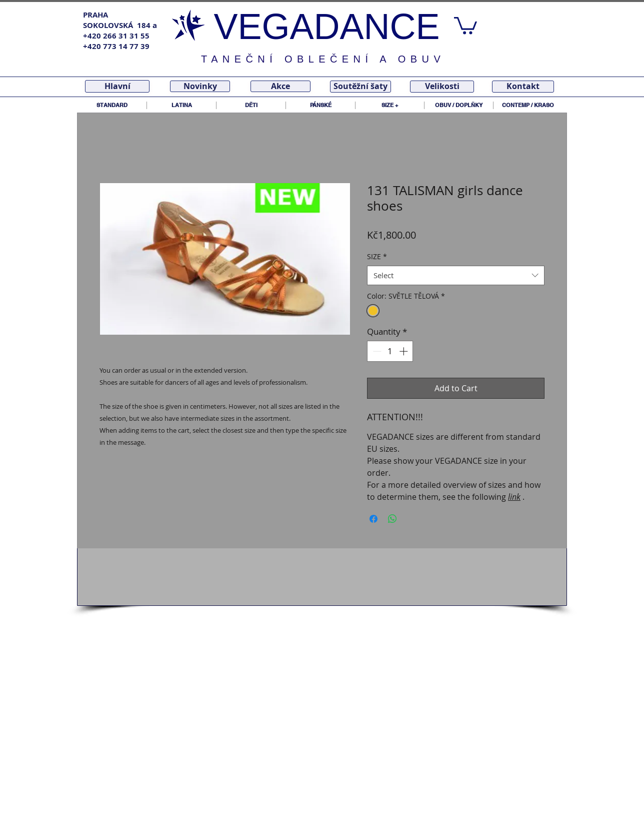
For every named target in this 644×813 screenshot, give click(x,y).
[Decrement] (376, 351)
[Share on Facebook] (373, 519)
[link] (465, 25)
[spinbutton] (390, 351)
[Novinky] (200, 86)
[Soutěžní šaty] (360, 87)
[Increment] (404, 351)
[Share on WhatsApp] (392, 519)
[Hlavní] (117, 86)
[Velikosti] (442, 87)
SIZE (377, 256)
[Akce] (280, 86)
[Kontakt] (523, 87)
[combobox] (456, 275)
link (514, 497)
